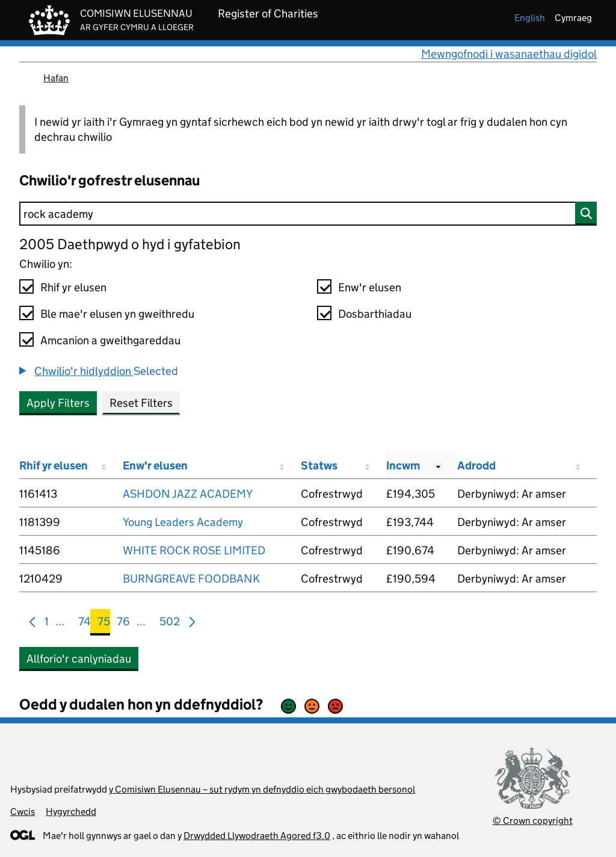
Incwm (403, 466)
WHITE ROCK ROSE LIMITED (194, 550)
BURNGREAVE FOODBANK (191, 579)
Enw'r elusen (370, 287)
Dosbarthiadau (375, 314)
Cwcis (23, 812)
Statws (319, 466)
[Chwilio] (308, 214)
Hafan (56, 78)
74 (85, 624)
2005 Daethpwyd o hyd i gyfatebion (130, 244)
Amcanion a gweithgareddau (110, 340)
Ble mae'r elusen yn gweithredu (117, 314)
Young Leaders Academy (183, 522)
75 (104, 624)
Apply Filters (58, 403)
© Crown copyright (533, 821)
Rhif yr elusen (73, 287)
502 (170, 624)
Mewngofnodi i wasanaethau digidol (509, 54)
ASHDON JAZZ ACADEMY (188, 494)
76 (123, 624)
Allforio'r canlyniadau (79, 659)
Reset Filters (141, 403)
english (530, 18)
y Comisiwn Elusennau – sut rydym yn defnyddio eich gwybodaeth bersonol (262, 789)
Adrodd (476, 466)
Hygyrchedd (71, 812)
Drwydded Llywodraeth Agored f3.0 (257, 836)
